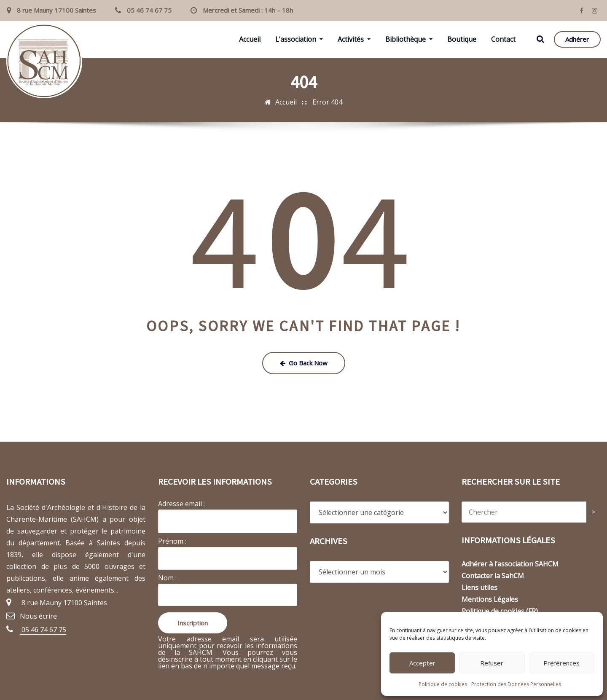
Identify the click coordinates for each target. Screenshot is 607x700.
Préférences (561, 663)
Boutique (462, 39)
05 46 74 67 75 (149, 10)
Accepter (422, 663)
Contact (503, 39)
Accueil (250, 39)
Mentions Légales (490, 599)
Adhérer (577, 39)
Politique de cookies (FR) (500, 611)
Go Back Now (304, 363)
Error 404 (327, 102)
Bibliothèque (409, 39)
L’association (299, 39)
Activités (354, 39)
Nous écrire (38, 616)
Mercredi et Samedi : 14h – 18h (248, 10)
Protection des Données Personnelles (516, 684)
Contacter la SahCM (493, 576)
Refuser (492, 663)
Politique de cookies (443, 684)
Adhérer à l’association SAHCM (510, 564)
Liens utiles (479, 587)
